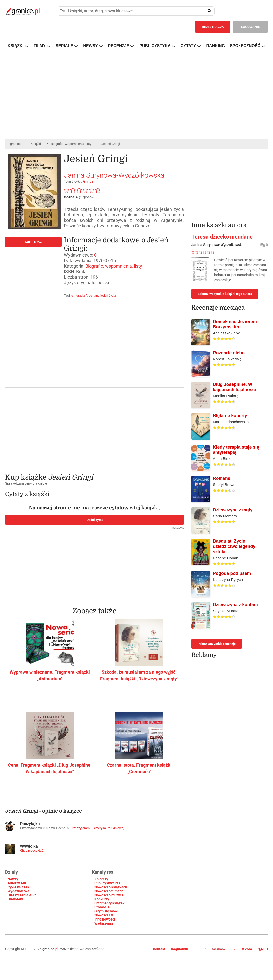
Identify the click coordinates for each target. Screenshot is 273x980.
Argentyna (93, 296)
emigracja (78, 296)
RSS (263, 949)
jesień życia (108, 296)
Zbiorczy (101, 879)
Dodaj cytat (95, 520)
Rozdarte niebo (229, 353)
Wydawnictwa (18, 891)
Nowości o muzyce (109, 895)
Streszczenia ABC (22, 895)
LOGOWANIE (250, 27)
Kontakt (159, 949)
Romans (221, 478)
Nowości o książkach (111, 887)
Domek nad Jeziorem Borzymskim (235, 324)
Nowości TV (104, 915)
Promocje (102, 907)
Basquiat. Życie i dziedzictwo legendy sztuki (234, 546)
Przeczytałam (80, 828)
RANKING (215, 46)
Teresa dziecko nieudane (222, 237)
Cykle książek (18, 887)
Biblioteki (15, 899)
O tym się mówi (106, 911)
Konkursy (102, 899)
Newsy (13, 879)
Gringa (88, 181)
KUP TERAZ (33, 242)
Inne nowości (105, 919)
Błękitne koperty (230, 416)
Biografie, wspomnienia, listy (71, 144)
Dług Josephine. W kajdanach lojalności (234, 387)
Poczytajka (30, 824)
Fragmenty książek (109, 903)
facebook (215, 949)
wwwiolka (29, 846)
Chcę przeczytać (32, 851)
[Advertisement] (108, 427)
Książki (36, 144)
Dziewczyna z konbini (235, 605)
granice (15, 144)
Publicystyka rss (107, 883)
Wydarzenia (104, 923)
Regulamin (180, 949)
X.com (243, 949)
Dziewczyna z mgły (233, 510)
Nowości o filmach (109, 891)
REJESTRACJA (213, 27)
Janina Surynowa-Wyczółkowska (114, 175)
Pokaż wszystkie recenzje (217, 644)
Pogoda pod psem (232, 573)
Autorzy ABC (17, 883)
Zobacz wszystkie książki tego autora (225, 294)
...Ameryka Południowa (107, 828)
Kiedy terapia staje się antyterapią (236, 450)
